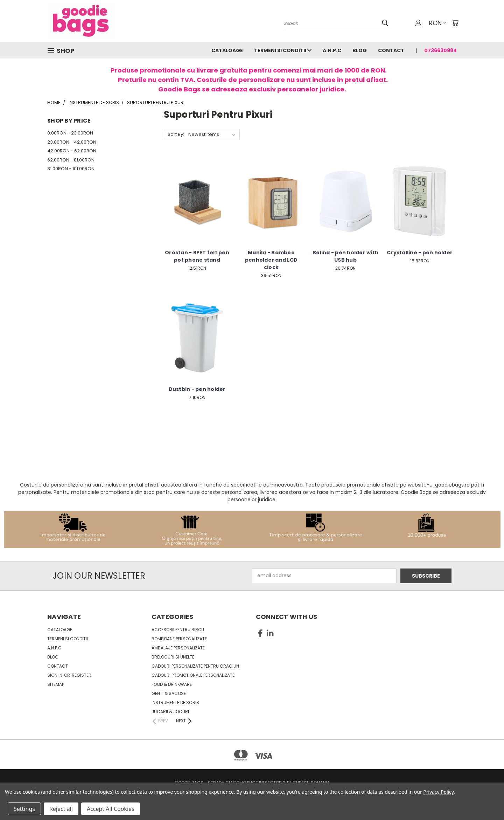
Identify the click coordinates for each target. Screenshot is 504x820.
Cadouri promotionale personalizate (193, 675)
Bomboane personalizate (179, 639)
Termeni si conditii (283, 50)
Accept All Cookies (111, 809)
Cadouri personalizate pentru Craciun (195, 666)
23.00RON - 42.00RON (72, 142)
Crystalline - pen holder (420, 253)
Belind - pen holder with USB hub (345, 256)
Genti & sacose (169, 693)
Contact (391, 50)
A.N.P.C (332, 50)
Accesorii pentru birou (178, 630)
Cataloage (227, 50)
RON (437, 23)
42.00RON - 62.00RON (72, 151)
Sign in (55, 675)
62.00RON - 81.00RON (71, 160)
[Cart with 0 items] (455, 23)
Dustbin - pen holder (197, 389)
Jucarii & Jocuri (170, 712)
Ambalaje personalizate (178, 648)
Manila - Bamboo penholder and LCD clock (271, 260)
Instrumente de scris (175, 702)
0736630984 (440, 50)
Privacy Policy (438, 792)
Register (82, 675)
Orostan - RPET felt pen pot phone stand (197, 256)
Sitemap (56, 684)
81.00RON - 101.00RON (71, 169)
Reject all (61, 809)
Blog (360, 50)
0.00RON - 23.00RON (70, 133)
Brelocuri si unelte (173, 657)
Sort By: (176, 134)
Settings (24, 809)
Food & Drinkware (172, 684)
